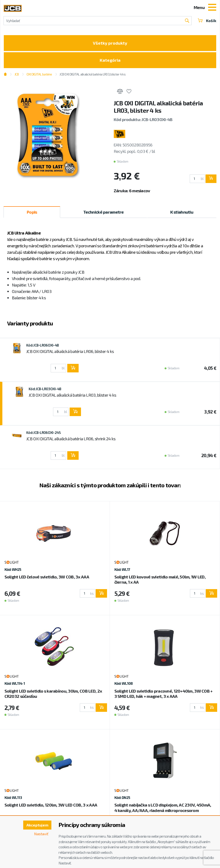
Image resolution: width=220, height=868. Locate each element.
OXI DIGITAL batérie (39, 74)
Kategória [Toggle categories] (110, 60)
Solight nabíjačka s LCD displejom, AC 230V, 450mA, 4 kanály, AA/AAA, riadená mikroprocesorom (163, 807)
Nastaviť (41, 834)
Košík (207, 21)
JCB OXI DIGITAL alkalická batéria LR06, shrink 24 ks (71, 439)
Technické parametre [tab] (103, 212)
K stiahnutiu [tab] (182, 212)
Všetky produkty (110, 43)
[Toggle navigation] (212, 8)
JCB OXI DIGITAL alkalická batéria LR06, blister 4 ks (70, 351)
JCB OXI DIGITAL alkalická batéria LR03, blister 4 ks (92, 74)
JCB (17, 74)
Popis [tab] (32, 212)
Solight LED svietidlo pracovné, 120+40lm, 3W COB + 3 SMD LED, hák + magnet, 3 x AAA (164, 694)
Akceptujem (37, 825)
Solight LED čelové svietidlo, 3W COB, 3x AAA (47, 577)
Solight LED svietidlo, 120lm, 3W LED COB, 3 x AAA (51, 805)
